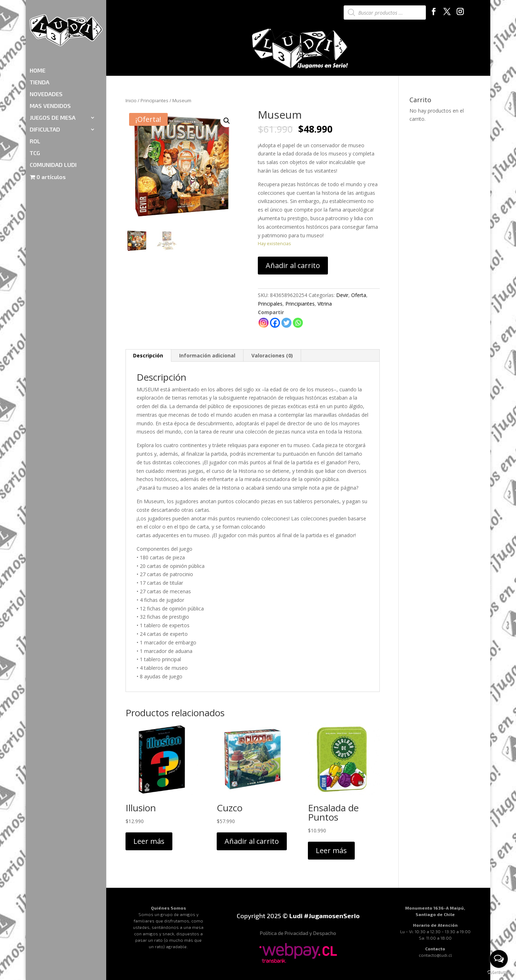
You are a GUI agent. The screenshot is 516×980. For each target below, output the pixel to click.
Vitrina (325, 304)
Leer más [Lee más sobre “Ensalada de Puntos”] (331, 850)
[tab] (148, 356)
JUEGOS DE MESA (53, 76)
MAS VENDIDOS (50, 64)
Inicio (131, 100)
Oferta (359, 295)
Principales (270, 304)
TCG (35, 112)
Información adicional (207, 355)
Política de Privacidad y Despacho (298, 933)
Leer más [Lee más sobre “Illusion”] (149, 841)
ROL (35, 100)
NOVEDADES (46, 53)
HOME (38, 29)
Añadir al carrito (293, 265)
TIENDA (40, 41)
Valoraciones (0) (272, 355)
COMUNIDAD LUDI (53, 123)
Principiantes (154, 100)
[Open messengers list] (499, 959)
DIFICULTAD (45, 88)
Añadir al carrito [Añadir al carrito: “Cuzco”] (252, 841)
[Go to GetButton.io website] (499, 973)
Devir (342, 295)
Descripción (148, 355)
